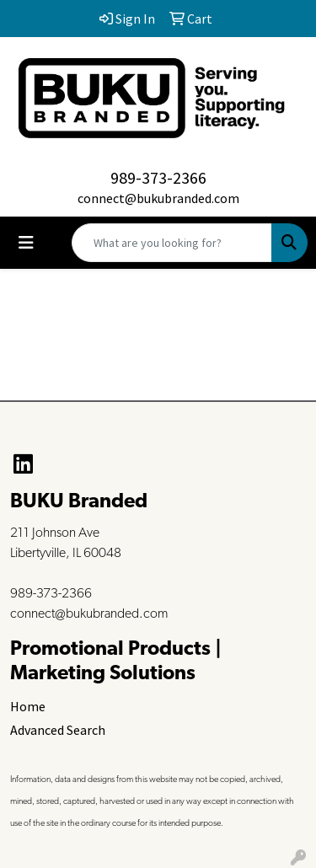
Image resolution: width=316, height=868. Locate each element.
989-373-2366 (158, 177)
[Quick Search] (172, 243)
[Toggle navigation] (26, 243)
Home (28, 706)
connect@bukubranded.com (158, 198)
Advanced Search (58, 730)
